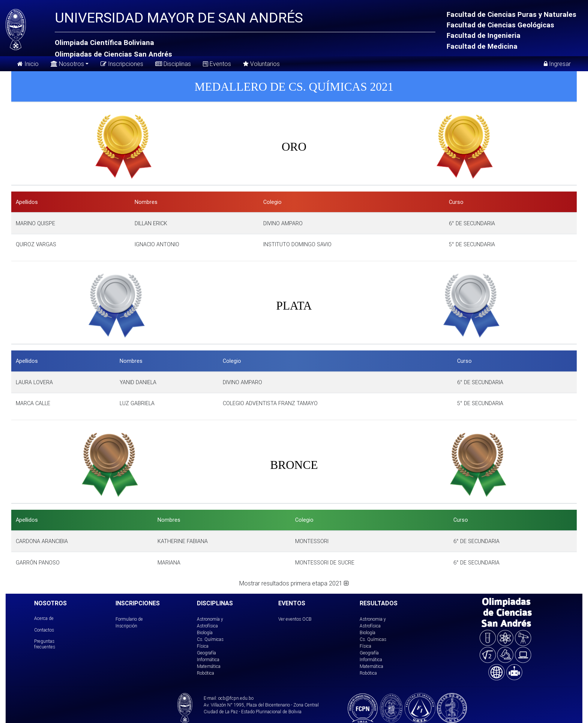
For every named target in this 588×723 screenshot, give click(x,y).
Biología (205, 632)
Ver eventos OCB (295, 619)
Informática (208, 659)
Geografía (206, 653)
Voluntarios (261, 64)
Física (203, 646)
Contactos (44, 630)
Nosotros (67, 63)
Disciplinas (173, 64)
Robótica (205, 673)
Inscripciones (122, 64)
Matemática (209, 666)
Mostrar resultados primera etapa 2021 (294, 583)
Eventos (217, 64)
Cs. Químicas (210, 639)
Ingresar (557, 64)
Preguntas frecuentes (45, 644)
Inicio (28, 64)
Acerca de (44, 618)
